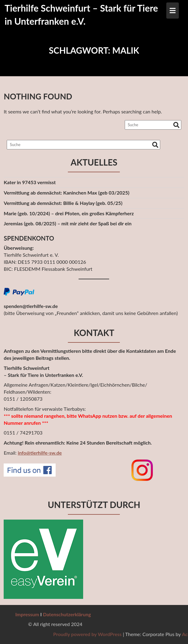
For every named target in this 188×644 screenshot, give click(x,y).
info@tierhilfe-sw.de (40, 453)
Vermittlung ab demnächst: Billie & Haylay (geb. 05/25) (63, 203)
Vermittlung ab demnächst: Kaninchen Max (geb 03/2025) (66, 193)
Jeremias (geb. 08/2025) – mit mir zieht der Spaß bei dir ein (68, 223)
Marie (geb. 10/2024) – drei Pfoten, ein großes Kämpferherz (69, 213)
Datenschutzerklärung (67, 614)
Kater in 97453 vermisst (30, 182)
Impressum (27, 614)
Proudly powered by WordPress (135, 634)
